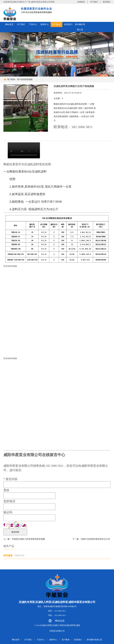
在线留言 (81, 2)
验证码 (8, 512)
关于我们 (94, 2)
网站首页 (9, 24)
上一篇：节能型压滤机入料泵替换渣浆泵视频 (24, 539)
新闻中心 (45, 24)
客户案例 (56, 24)
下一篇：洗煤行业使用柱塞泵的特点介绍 (91, 539)
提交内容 (15, 532)
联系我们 (107, 2)
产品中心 (33, 24)
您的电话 (9, 501)
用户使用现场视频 (25, 79)
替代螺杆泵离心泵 (80, 27)
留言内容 (10, 479)
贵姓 (6, 490)
